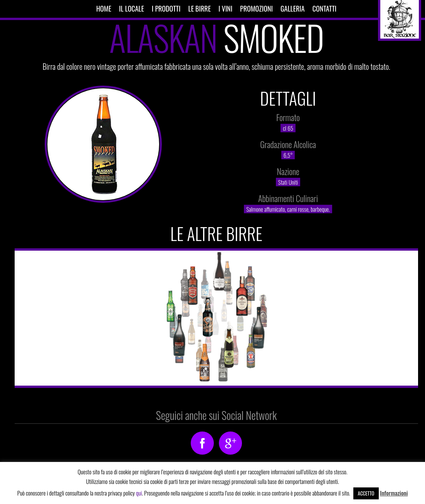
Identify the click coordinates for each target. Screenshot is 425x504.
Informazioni (394, 493)
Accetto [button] (366, 493)
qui (139, 493)
